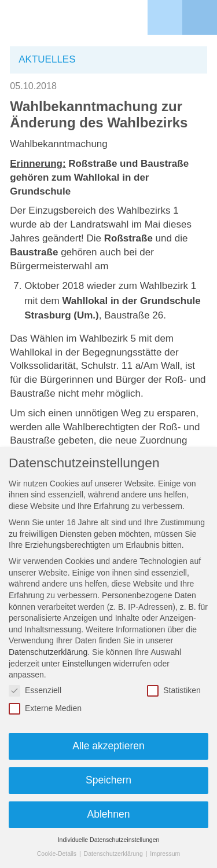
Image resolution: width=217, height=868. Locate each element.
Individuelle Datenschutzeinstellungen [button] (109, 840)
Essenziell (35, 691)
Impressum (165, 854)
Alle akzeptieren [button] (108, 746)
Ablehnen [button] (109, 814)
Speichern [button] (108, 780)
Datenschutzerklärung (48, 652)
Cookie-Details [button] (58, 854)
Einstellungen (87, 664)
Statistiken (174, 691)
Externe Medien (45, 708)
